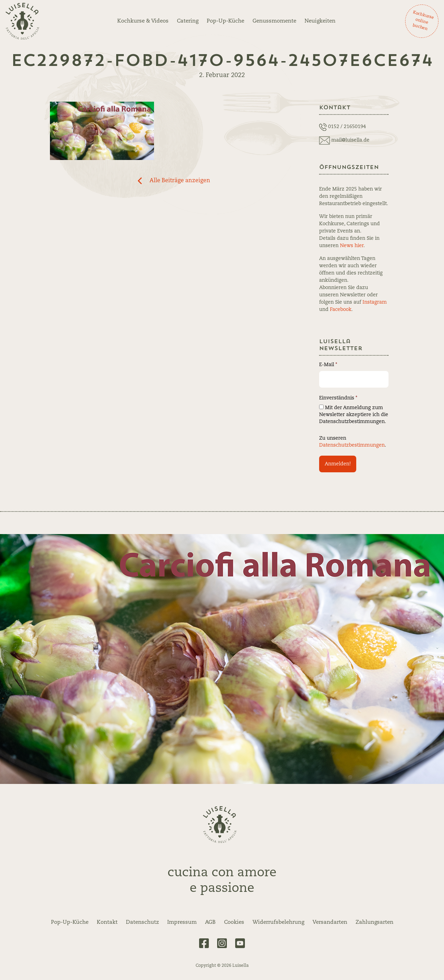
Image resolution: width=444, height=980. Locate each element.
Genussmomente (274, 21)
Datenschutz (142, 922)
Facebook (341, 310)
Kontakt (107, 922)
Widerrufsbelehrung (278, 922)
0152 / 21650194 (347, 127)
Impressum (182, 922)
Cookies (234, 922)
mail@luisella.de (350, 140)
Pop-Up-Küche (225, 21)
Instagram (375, 302)
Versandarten (330, 922)
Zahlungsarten (374, 922)
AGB (210, 922)
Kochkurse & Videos (143, 21)
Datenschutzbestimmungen (352, 445)
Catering (188, 21)
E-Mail (328, 365)
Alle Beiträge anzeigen (180, 181)
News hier (352, 246)
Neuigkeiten (320, 21)
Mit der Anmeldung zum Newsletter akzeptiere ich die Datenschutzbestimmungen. (354, 414)
